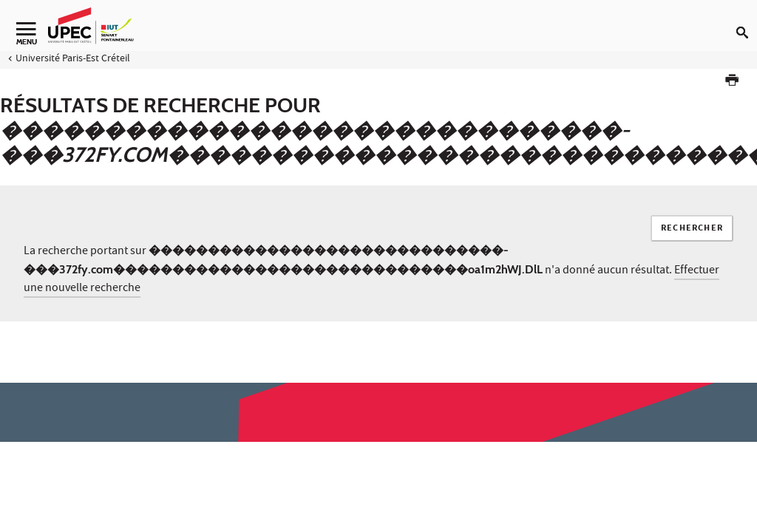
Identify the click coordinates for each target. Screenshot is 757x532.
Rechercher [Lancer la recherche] (692, 229)
